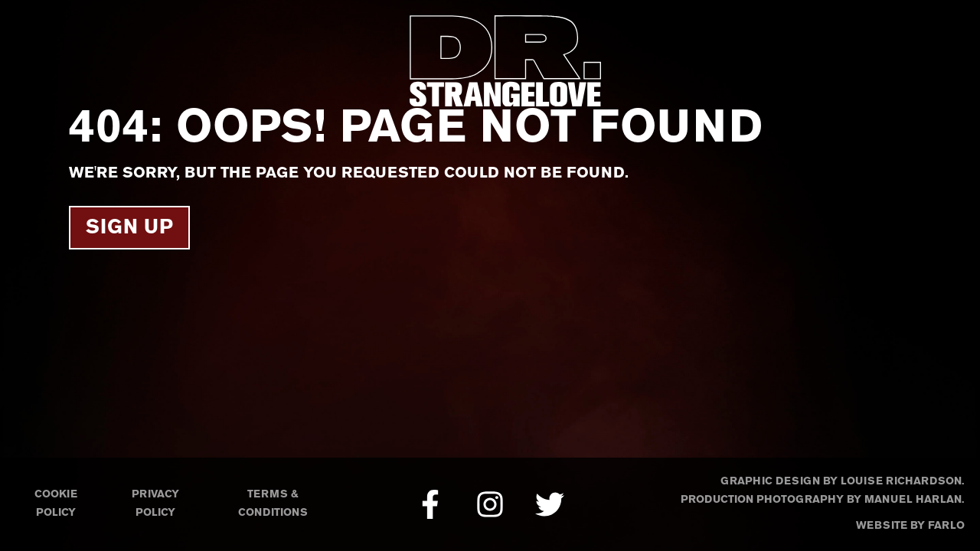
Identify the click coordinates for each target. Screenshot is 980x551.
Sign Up (129, 228)
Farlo (946, 526)
